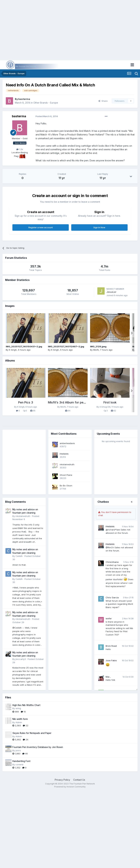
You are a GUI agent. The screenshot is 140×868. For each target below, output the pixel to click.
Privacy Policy (62, 780)
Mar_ (108, 677)
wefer (109, 618)
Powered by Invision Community (70, 787)
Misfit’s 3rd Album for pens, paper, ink (75, 402)
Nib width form (20, 719)
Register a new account (41, 227)
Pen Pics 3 (26, 402)
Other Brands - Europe (46, 103)
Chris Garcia (112, 597)
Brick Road (111, 646)
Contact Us (79, 780)
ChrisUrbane (112, 562)
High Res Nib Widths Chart (26, 705)
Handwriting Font (21, 761)
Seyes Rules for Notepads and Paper (32, 733)
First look (110, 402)
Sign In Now (99, 227)
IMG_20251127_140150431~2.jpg (24, 346)
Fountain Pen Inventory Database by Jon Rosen (38, 747)
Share (103, 101)
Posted (47, 116)
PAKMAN (110, 526)
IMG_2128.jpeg (98, 346)
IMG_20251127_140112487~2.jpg (66, 346)
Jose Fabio (111, 660)
